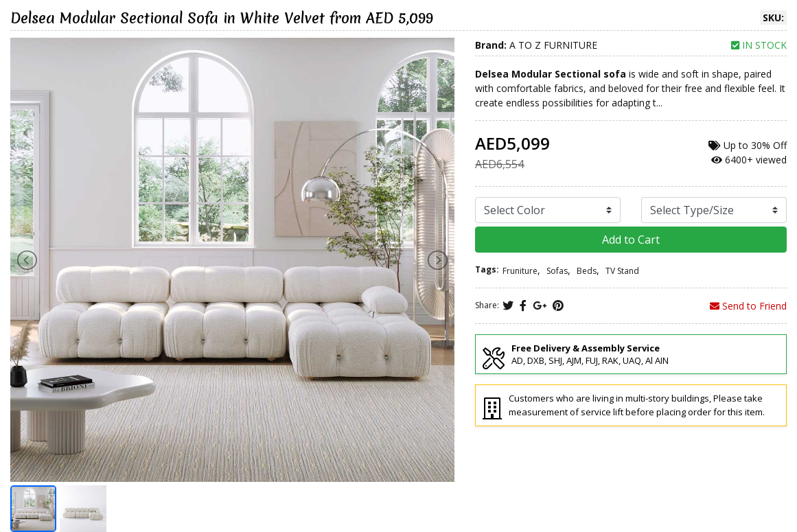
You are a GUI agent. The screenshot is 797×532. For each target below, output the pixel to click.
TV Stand (622, 271)
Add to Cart (631, 240)
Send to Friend (748, 306)
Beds (587, 271)
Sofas (557, 271)
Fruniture (520, 271)
